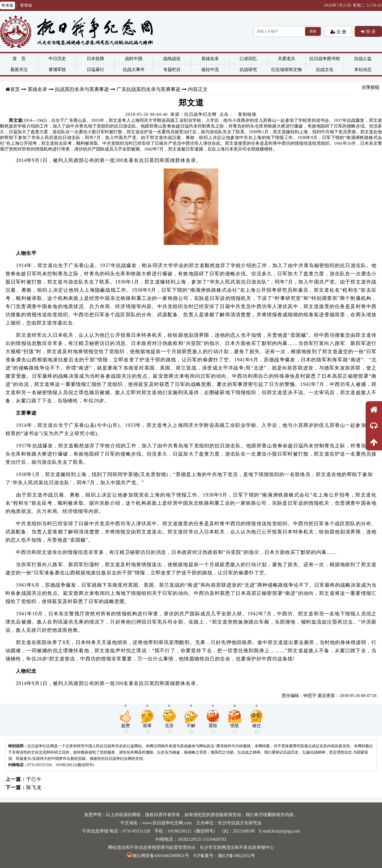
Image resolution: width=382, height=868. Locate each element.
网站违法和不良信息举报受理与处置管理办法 (152, 847)
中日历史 (57, 59)
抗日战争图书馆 (325, 59)
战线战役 (172, 59)
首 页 (19, 59)
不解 (191, 728)
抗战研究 (248, 70)
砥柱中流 (210, 70)
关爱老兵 (286, 59)
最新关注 (19, 70)
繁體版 (26, 5)
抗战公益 (363, 59)
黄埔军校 (57, 70)
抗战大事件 (134, 70)
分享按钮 (371, 87)
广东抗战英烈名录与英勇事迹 (148, 89)
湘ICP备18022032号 (236, 856)
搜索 (313, 31)
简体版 (8, 5)
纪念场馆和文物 (286, 70)
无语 (169, 728)
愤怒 (235, 728)
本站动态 (363, 70)
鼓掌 (147, 728)
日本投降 (95, 59)
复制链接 (247, 114)
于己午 (34, 779)
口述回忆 (248, 59)
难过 (256, 728)
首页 (15, 89)
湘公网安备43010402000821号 (158, 856)
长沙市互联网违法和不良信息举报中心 (237, 847)
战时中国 (134, 59)
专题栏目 (172, 70)
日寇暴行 (95, 70)
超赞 (126, 728)
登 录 (370, 31)
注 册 (341, 32)
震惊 (213, 728)
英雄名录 (210, 59)
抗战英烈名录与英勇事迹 (82, 89)
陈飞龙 (34, 787)
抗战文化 (325, 70)
